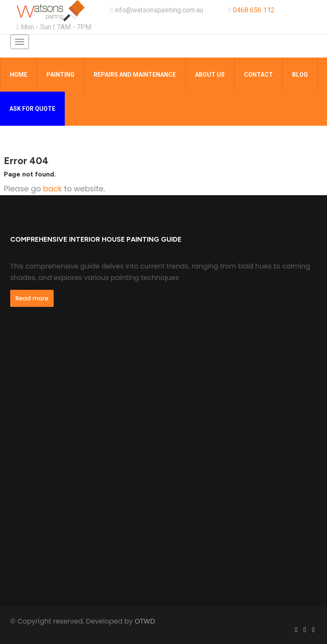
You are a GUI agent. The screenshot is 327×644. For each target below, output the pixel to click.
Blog (300, 75)
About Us (210, 75)
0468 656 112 (254, 10)
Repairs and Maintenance (135, 75)
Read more (32, 298)
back (53, 189)
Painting (60, 75)
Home (19, 75)
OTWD (145, 621)
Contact (258, 75)
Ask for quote (32, 109)
